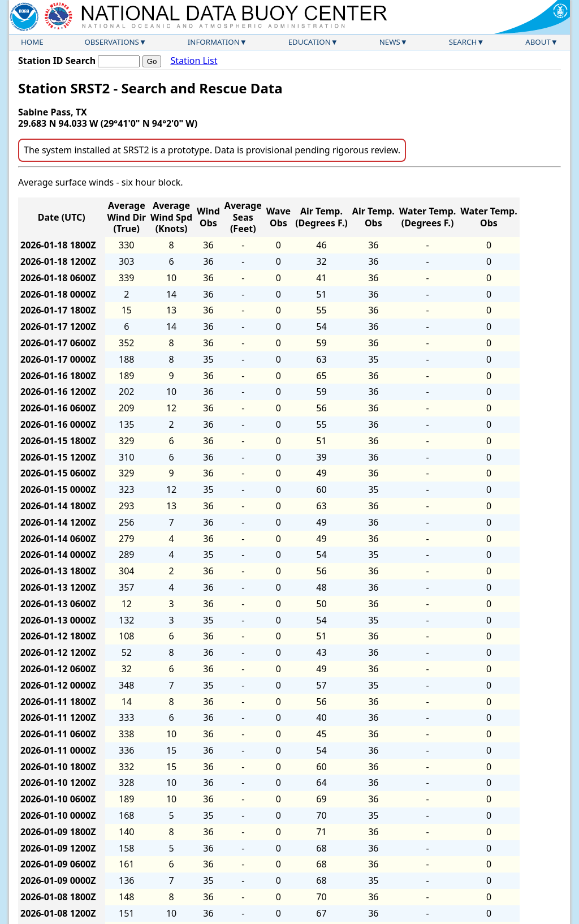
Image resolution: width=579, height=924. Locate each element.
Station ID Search (57, 61)
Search (463, 42)
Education (310, 42)
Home (32, 42)
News (390, 42)
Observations (111, 42)
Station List (194, 61)
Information (214, 42)
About (538, 42)
